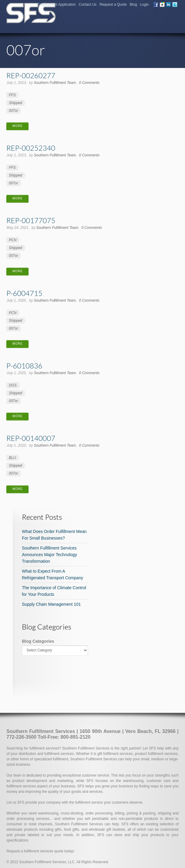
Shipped (15, 103)
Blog (133, 5)
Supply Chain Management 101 (51, 604)
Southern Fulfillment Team (55, 83)
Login (144, 5)
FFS (12, 95)
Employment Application (56, 5)
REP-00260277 (31, 75)
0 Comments (89, 83)
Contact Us (88, 5)
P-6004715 (24, 293)
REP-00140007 (31, 438)
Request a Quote (113, 5)
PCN (12, 240)
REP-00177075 (31, 220)
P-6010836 (24, 366)
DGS (13, 385)
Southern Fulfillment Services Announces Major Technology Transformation (49, 555)
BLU (12, 458)
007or (13, 111)
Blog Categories (38, 641)
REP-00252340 (31, 148)
